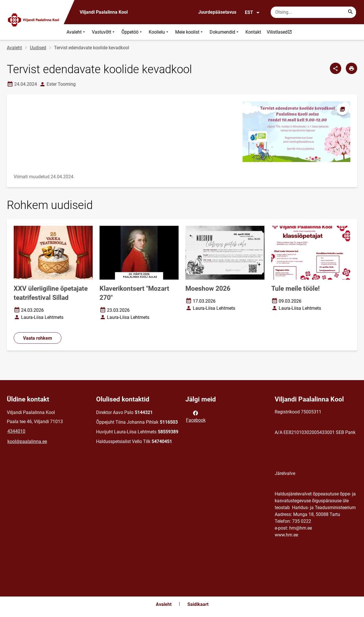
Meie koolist (190, 32)
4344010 (16, 431)
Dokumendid (225, 32)
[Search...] (350, 12)
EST (252, 13)
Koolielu (159, 32)
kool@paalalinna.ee (27, 441)
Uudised (38, 48)
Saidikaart (198, 604)
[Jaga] (336, 68)
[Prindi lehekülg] (351, 68)
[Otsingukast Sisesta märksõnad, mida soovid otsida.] (313, 12)
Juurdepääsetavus (217, 12)
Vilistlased (281, 32)
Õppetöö (132, 32)
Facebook (196, 416)
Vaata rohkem (38, 338)
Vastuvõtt (104, 32)
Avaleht (76, 32)
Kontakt (253, 32)
